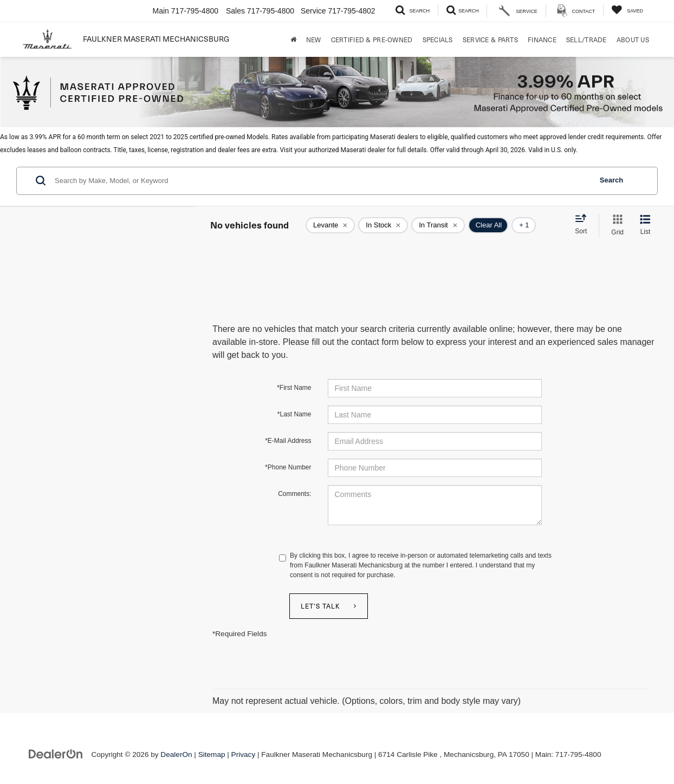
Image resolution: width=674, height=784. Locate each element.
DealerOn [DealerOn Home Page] (176, 754)
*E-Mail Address (288, 441)
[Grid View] (615, 226)
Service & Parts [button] (490, 40)
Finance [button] (542, 40)
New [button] (314, 40)
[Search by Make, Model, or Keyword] (322, 181)
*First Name (294, 388)
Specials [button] (438, 40)
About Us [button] (633, 40)
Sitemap (212, 754)
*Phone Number (288, 467)
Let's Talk (320, 606)
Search (611, 180)
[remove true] (383, 225)
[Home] (293, 40)
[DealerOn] (56, 754)
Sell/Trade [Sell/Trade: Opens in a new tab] (586, 40)
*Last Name (294, 414)
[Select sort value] (584, 225)
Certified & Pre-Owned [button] (372, 40)
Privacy (244, 754)
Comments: (294, 494)
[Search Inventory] (413, 10)
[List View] (645, 226)
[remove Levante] (330, 225)
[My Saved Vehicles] (627, 10)
